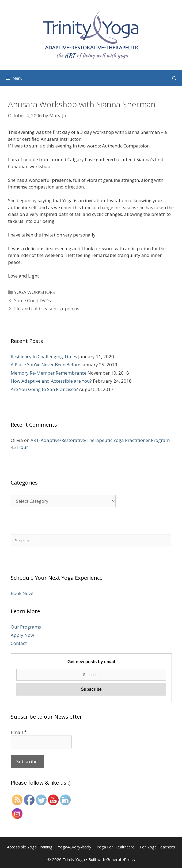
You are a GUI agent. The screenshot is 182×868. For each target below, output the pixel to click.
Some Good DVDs (33, 300)
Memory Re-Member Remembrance (49, 373)
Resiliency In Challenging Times (44, 357)
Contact (19, 643)
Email (19, 732)
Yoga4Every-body (75, 847)
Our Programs (26, 627)
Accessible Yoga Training (30, 847)
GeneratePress (121, 859)
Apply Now (22, 635)
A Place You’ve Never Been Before (45, 365)
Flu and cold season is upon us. (47, 309)
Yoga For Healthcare (116, 847)
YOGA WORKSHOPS (35, 292)
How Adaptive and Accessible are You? (51, 381)
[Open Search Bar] (174, 78)
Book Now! (22, 593)
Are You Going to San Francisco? (44, 389)
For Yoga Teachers (158, 847)
